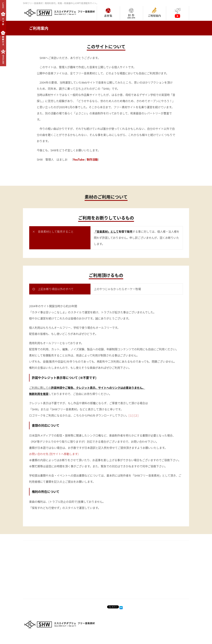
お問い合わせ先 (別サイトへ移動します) (54, 454)
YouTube (79, 159)
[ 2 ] (136, 415)
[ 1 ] (131, 415)
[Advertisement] (63, 568)
